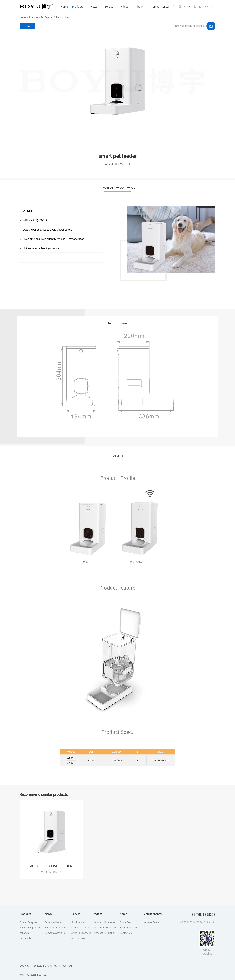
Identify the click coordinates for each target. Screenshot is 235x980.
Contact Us (126, 933)
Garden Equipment (29, 922)
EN (189, 7)
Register (209, 7)
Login (199, 7)
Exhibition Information (57, 928)
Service (109, 7)
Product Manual (80, 922)
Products (78, 7)
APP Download (79, 938)
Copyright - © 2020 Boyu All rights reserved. (46, 966)
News (94, 7)
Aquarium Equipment (31, 928)
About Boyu (126, 922)
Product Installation (105, 933)
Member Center (160, 7)
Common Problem (81, 928)
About (139, 7)
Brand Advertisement (106, 928)
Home (64, 7)
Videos (124, 7)
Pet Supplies (47, 17)
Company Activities (55, 933)
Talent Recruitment (130, 928)
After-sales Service (81, 933)
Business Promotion (105, 922)
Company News (53, 922)
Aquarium (25, 933)
